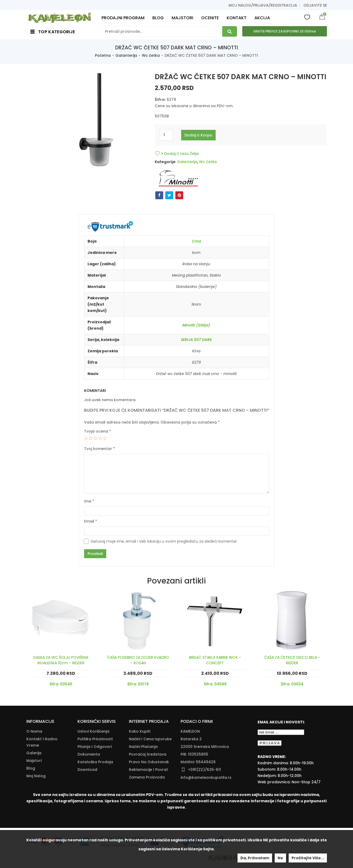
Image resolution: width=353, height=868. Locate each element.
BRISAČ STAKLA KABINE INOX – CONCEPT (215, 660)
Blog (31, 768)
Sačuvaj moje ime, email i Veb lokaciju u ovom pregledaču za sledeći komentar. (164, 541)
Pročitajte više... (308, 858)
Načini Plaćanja (143, 747)
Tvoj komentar (100, 449)
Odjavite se (315, 5)
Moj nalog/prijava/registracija (263, 5)
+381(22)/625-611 (204, 770)
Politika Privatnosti (95, 739)
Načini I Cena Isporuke (150, 739)
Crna (196, 241)
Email (91, 521)
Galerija (34, 753)
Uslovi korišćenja (93, 731)
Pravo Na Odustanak (149, 762)
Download (87, 770)
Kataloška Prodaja (95, 762)
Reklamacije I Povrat (148, 770)
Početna (103, 55)
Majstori (34, 761)
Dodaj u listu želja (180, 154)
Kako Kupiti (140, 731)
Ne (280, 858)
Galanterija (126, 55)
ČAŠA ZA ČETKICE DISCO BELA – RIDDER (292, 660)
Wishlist (307, 17)
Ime (89, 501)
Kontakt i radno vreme (42, 742)
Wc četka (151, 55)
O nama (34, 731)
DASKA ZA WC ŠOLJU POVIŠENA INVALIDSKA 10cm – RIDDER (61, 660)
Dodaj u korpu (198, 135)
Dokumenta (89, 754)
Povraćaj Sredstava (148, 754)
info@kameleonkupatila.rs (206, 777)
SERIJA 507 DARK (196, 340)
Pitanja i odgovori (95, 747)
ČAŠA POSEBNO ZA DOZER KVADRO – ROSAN (138, 660)
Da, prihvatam (255, 858)
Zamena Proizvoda (147, 777)
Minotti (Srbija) (196, 325)
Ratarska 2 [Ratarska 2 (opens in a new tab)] (191, 739)
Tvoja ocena (98, 431)
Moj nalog (36, 776)
